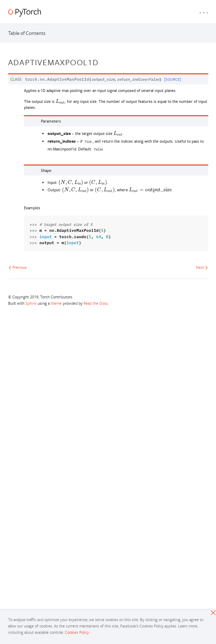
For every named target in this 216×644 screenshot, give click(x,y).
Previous (18, 267)
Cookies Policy (77, 632)
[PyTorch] (24, 13)
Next (202, 267)
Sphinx (31, 303)
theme (56, 303)
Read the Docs (96, 303)
